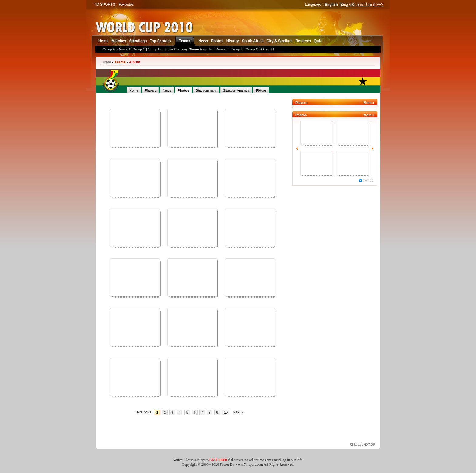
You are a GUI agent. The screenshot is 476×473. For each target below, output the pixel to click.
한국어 (378, 5)
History (233, 41)
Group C (139, 49)
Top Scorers (160, 41)
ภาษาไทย (364, 5)
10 (226, 413)
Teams (185, 41)
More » (369, 103)
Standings (138, 41)
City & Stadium (279, 41)
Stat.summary (206, 90)
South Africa (253, 41)
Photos (217, 41)
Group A (109, 49)
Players (150, 90)
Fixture (261, 90)
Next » (238, 412)
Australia (206, 49)
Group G (252, 49)
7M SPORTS (105, 5)
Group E (222, 49)
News (203, 41)
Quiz (318, 41)
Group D (154, 49)
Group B (124, 49)
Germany (181, 49)
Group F (237, 49)
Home (103, 41)
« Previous (143, 412)
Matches (119, 41)
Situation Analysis (236, 90)
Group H (267, 49)
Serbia (168, 49)
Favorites (126, 5)
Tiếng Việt (347, 5)
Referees (303, 41)
